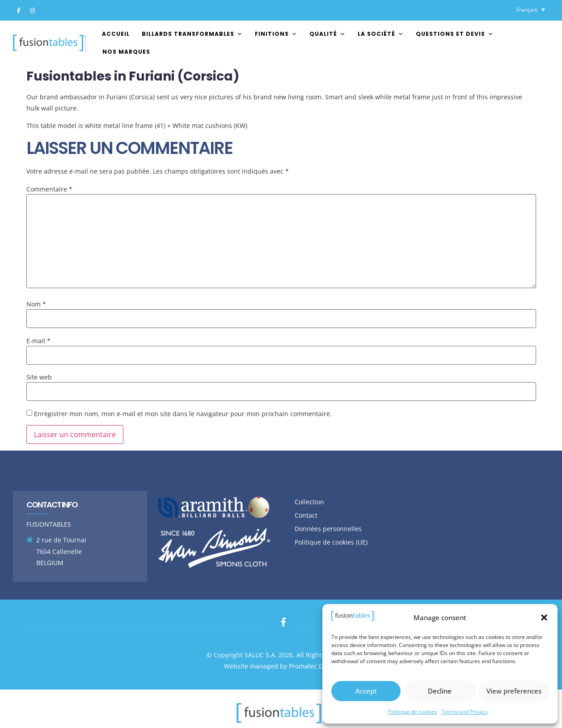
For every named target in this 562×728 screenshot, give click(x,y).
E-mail (38, 341)
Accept (366, 691)
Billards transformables (192, 34)
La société (381, 34)
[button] (544, 617)
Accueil (116, 34)
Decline (440, 691)
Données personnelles (328, 529)
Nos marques (126, 52)
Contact (306, 515)
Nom (36, 304)
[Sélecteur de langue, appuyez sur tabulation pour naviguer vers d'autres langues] (531, 10)
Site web (39, 377)
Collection (309, 502)
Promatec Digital (313, 666)
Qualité (327, 34)
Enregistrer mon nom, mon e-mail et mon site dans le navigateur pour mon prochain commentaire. (183, 414)
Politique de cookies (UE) (331, 542)
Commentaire (49, 189)
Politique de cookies (413, 712)
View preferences (514, 691)
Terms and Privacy (465, 712)
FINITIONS (276, 34)
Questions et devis (455, 34)
